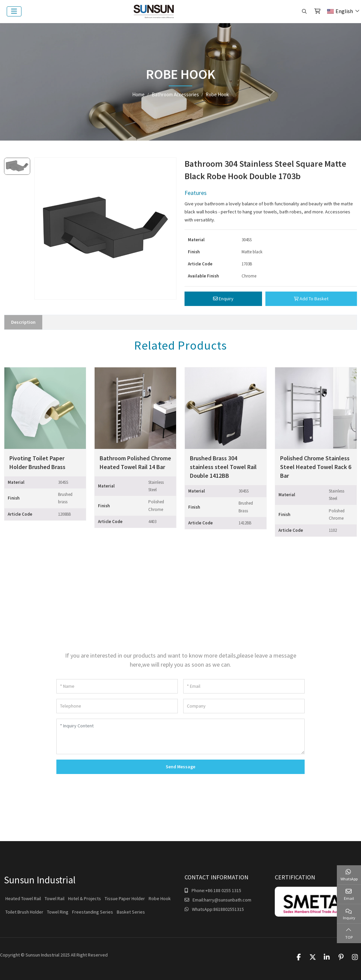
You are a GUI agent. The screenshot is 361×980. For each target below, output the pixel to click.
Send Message (180, 767)
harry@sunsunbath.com (228, 900)
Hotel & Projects (85, 898)
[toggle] (14, 11)
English (340, 11)
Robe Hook (160, 898)
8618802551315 (229, 909)
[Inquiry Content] (180, 736)
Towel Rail (55, 898)
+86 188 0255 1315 (223, 890)
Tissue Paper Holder (125, 898)
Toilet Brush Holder (24, 912)
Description (23, 322)
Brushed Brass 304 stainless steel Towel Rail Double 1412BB (223, 467)
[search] (303, 11)
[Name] (117, 686)
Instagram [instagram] (355, 957)
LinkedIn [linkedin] (327, 957)
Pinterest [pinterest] (341, 957)
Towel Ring (58, 912)
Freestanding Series (93, 912)
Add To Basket (311, 299)
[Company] (244, 706)
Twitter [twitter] (313, 957)
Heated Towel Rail (23, 898)
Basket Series (131, 912)
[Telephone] (117, 706)
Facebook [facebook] (299, 957)
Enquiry (223, 299)
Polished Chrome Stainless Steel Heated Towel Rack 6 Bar (316, 467)
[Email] (244, 686)
